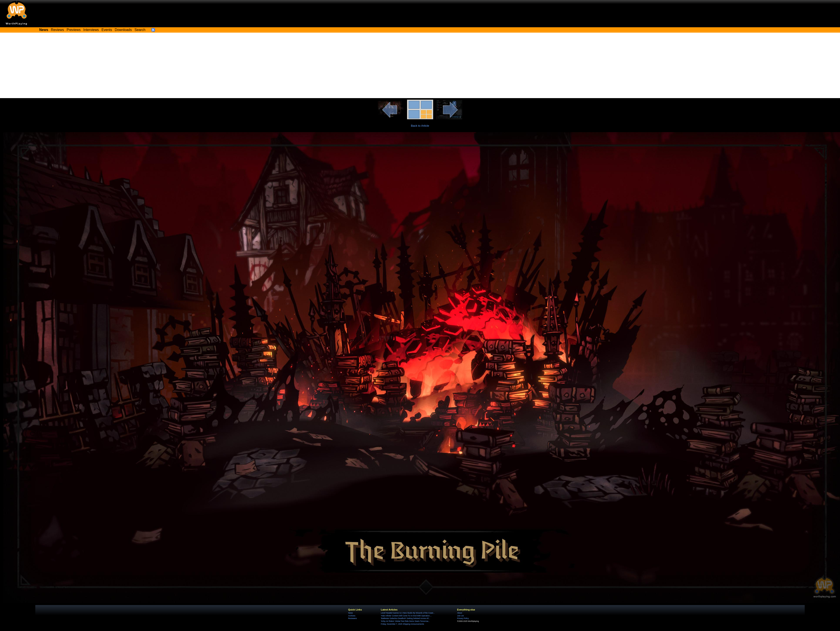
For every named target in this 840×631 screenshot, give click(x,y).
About (460, 613)
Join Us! (461, 616)
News (350, 613)
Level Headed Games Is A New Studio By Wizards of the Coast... (408, 613)
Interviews (91, 30)
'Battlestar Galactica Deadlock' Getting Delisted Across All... (406, 618)
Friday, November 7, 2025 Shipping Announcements (402, 624)
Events (107, 30)
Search (140, 30)
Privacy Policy (463, 618)
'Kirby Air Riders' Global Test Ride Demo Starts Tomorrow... (405, 621)
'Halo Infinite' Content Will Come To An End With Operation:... (406, 616)
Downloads (123, 30)
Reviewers (353, 618)
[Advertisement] (420, 65)
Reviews (58, 30)
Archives (352, 616)
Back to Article (420, 126)
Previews (74, 30)
